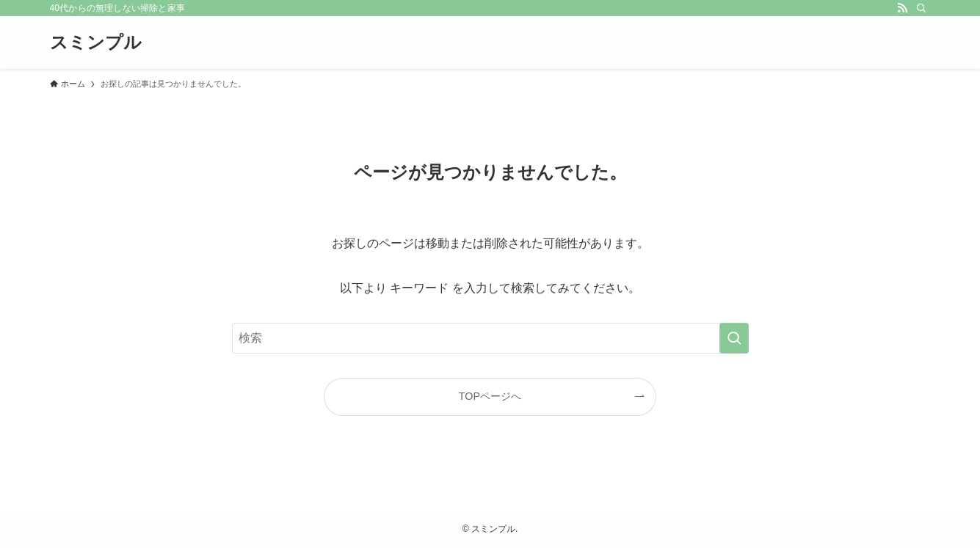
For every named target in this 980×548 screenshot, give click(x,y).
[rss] (902, 8)
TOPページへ (490, 396)
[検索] (921, 8)
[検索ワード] (490, 338)
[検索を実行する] (734, 338)
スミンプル (96, 43)
